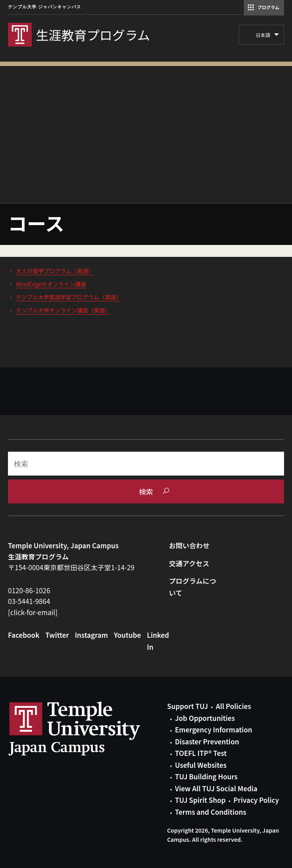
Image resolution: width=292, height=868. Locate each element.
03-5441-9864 (29, 601)
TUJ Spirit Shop (200, 800)
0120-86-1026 (29, 590)
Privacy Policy (256, 800)
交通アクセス (189, 563)
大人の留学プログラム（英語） (55, 271)
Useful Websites (201, 765)
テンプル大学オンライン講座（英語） (63, 310)
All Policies (234, 706)
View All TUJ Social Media (216, 788)
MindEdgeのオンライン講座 (51, 284)
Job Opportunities (205, 718)
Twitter (57, 635)
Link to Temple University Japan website (88, 728)
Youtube (127, 635)
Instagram (91, 635)
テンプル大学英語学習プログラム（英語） (69, 297)
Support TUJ (188, 706)
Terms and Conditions (211, 812)
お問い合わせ (189, 545)
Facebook (24, 635)
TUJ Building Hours (206, 776)
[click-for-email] (33, 612)
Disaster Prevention (207, 741)
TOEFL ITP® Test (201, 753)
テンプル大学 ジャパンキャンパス (45, 7)
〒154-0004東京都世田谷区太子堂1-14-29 (71, 567)
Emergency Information (214, 729)
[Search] (146, 464)
